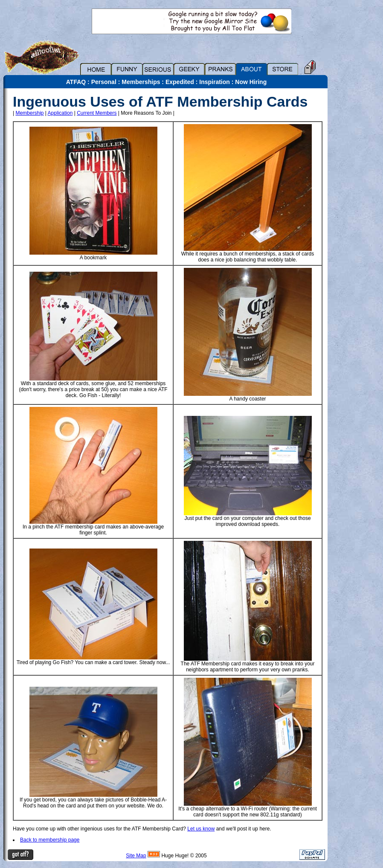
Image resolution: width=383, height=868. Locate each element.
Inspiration (215, 82)
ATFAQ (76, 82)
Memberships (141, 82)
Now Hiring (251, 82)
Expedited (180, 82)
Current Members (97, 113)
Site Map (136, 856)
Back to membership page (50, 840)
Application (60, 113)
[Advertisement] (357, 216)
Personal (104, 82)
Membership (29, 113)
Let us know (201, 829)
